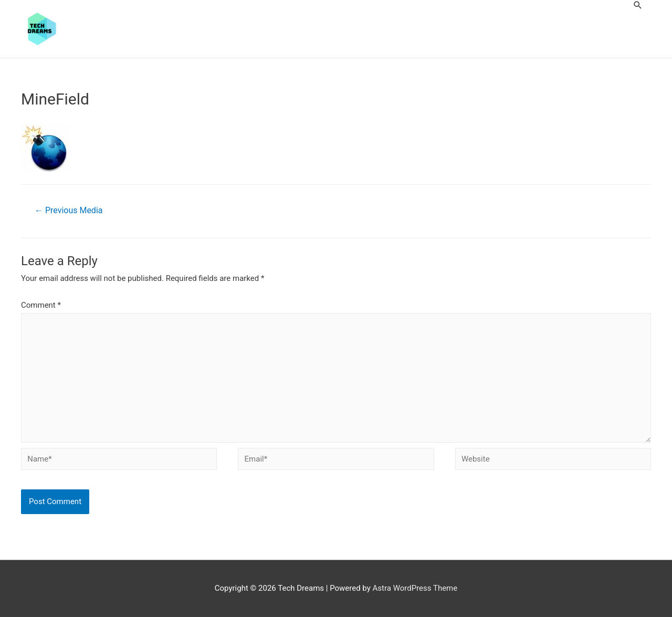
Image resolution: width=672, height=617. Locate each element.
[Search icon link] (638, 5)
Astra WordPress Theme (415, 588)
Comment (41, 305)
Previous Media (69, 210)
